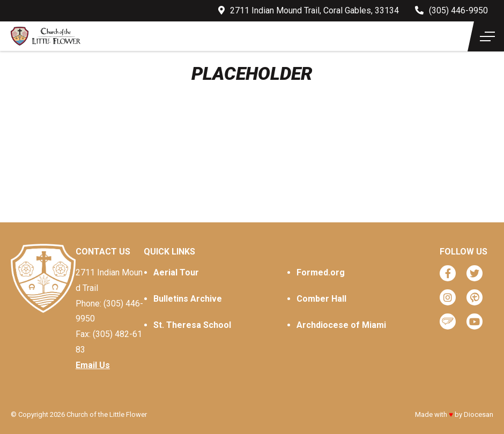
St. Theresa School (192, 325)
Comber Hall (321, 299)
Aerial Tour (176, 272)
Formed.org (321, 272)
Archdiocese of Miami (341, 325)
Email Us (93, 365)
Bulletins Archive (188, 299)
